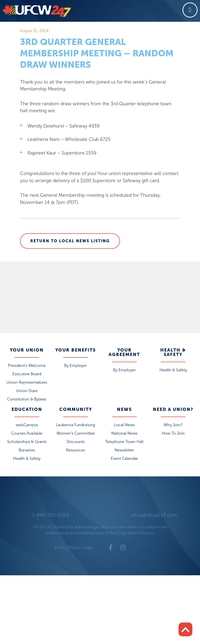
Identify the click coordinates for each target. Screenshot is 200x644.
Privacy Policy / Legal (74, 549)
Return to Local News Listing (70, 242)
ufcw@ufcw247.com (154, 516)
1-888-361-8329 (51, 516)
